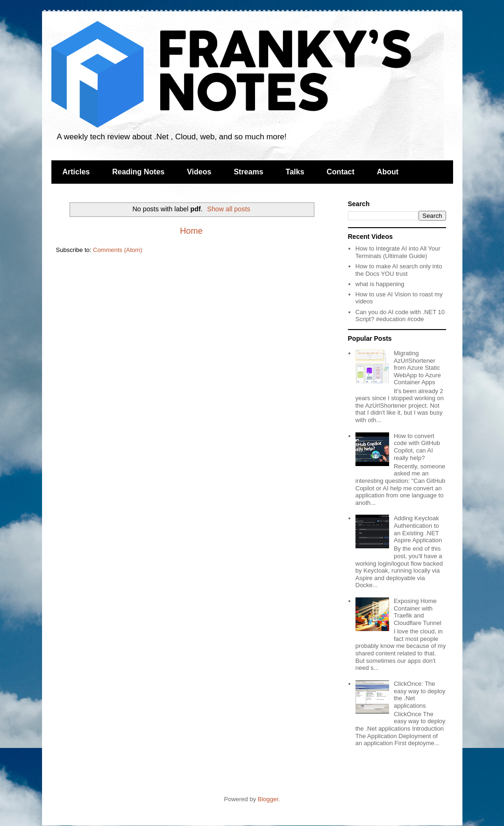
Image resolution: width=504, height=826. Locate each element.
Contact (341, 172)
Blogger (268, 799)
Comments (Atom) (117, 250)
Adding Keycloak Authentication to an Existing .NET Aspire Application (418, 529)
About (388, 172)
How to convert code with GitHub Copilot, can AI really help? (417, 447)
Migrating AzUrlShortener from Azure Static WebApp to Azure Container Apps (417, 368)
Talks (295, 172)
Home (191, 231)
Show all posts (228, 209)
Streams (248, 172)
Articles (76, 172)
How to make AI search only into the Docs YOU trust (399, 270)
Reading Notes (138, 172)
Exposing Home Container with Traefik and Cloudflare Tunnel (418, 612)
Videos (199, 172)
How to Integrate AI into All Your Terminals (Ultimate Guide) (398, 252)
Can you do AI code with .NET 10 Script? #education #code (400, 316)
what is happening (380, 284)
